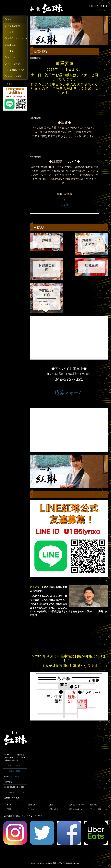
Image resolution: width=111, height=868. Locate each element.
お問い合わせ (14, 64)
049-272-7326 (14, 776)
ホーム (11, 19)
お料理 (11, 32)
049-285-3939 (15, 771)
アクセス (12, 57)
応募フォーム (69, 392)
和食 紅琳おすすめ (16, 70)
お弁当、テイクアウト (17, 38)
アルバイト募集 (15, 76)
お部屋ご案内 (14, 26)
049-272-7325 (14, 766)
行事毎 (11, 51)
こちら (64, 204)
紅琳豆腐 (12, 45)
